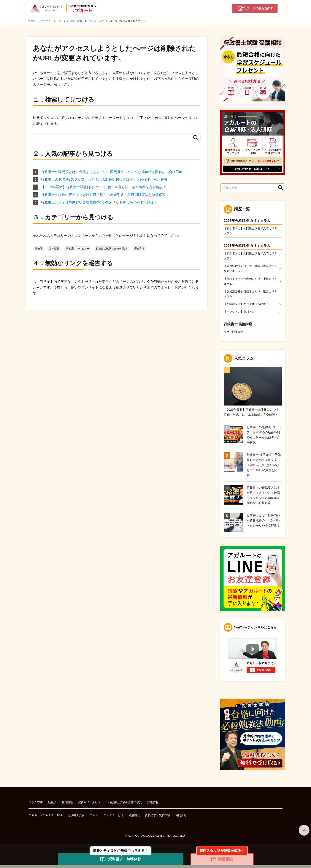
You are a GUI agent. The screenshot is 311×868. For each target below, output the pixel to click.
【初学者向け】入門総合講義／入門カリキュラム (249, 231)
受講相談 (141, 818)
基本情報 (54, 249)
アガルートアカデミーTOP (47, 818)
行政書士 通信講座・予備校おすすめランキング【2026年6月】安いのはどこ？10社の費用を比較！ (264, 468)
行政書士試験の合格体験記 (111, 249)
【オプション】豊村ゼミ (240, 314)
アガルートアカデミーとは (112, 818)
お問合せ (191, 818)
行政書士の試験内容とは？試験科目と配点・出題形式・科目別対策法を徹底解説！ (105, 195)
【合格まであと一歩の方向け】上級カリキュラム (249, 283)
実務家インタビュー (78, 249)
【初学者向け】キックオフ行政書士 (248, 306)
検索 (279, 188)
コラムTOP (36, 805)
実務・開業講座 (234, 335)
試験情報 (139, 249)
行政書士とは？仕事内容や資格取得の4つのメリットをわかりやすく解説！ (99, 202)
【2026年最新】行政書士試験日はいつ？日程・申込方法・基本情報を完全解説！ (104, 187)
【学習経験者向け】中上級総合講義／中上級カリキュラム (249, 270)
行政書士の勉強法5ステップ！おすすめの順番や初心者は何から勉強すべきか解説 (104, 179)
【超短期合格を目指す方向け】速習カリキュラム (249, 296)
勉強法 (39, 249)
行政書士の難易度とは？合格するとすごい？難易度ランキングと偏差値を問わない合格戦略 (112, 172)
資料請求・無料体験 (166, 818)
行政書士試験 (79, 818)
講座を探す (254, 9)
